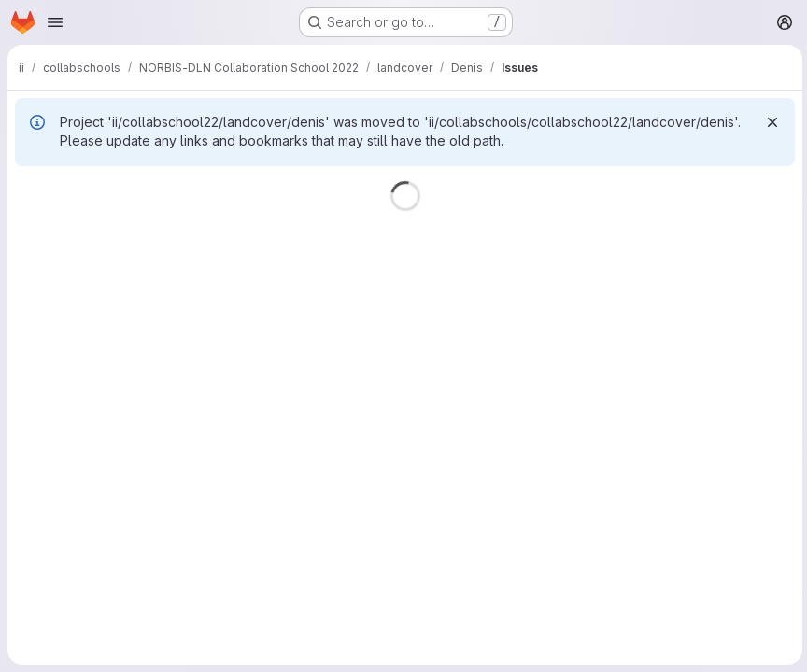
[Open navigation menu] (55, 22)
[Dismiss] (770, 122)
